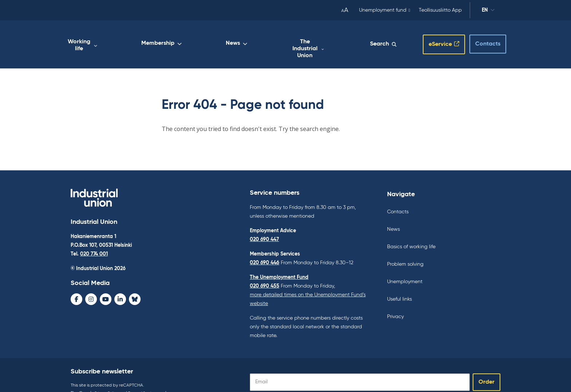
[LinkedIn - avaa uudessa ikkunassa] (120, 287)
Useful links (399, 285)
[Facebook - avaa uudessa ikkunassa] (76, 287)
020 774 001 (94, 242)
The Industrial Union (335, 39)
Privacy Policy (108, 379)
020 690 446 (265, 249)
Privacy (395, 302)
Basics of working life (411, 233)
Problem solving (405, 250)
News (286, 39)
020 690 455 (265, 272)
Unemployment (405, 268)
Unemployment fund (383, 10)
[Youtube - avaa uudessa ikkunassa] (106, 287)
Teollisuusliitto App (440, 10)
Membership (246, 39)
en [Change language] (488, 11)
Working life (197, 39)
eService (432, 37)
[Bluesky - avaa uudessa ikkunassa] (135, 287)
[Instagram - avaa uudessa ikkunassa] (91, 287)
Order (487, 368)
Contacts (481, 37)
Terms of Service (148, 379)
